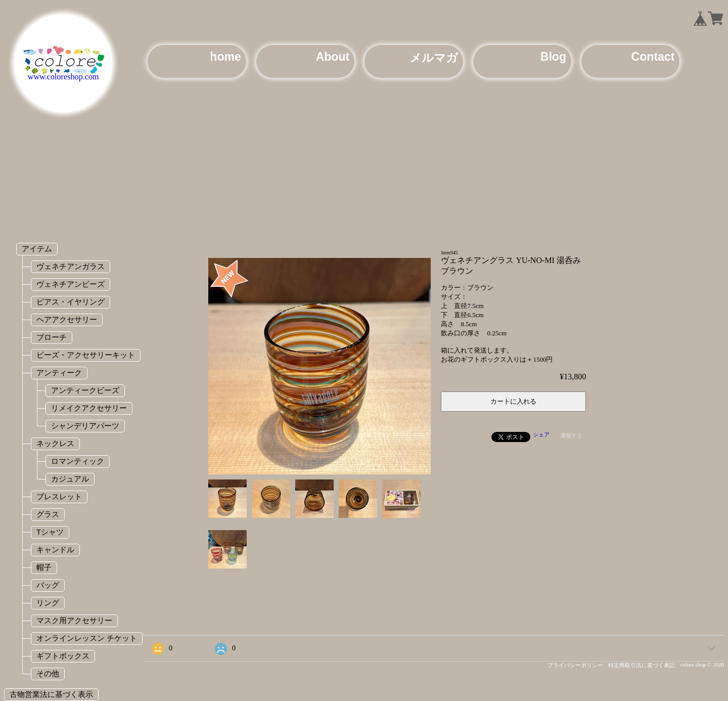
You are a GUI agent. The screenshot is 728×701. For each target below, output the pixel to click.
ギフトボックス (63, 656)
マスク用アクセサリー (74, 620)
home (225, 57)
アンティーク (59, 373)
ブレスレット (59, 496)
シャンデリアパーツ (85, 426)
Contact (653, 57)
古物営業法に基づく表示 (51, 694)
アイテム (37, 249)
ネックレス (55, 443)
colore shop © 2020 (702, 665)
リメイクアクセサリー (89, 408)
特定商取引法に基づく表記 (642, 665)
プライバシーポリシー (575, 665)
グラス (48, 514)
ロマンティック (78, 461)
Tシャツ (50, 532)
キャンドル (55, 550)
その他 (48, 673)
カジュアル (70, 479)
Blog (553, 57)
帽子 (44, 567)
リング (48, 603)
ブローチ (52, 337)
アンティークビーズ (85, 390)
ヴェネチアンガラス (71, 266)
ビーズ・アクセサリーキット (86, 355)
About (333, 57)
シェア (541, 434)
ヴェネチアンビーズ (71, 284)
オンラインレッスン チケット (87, 638)
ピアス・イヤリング (71, 302)
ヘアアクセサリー (67, 319)
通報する (571, 435)
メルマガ (434, 58)
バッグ (48, 585)
